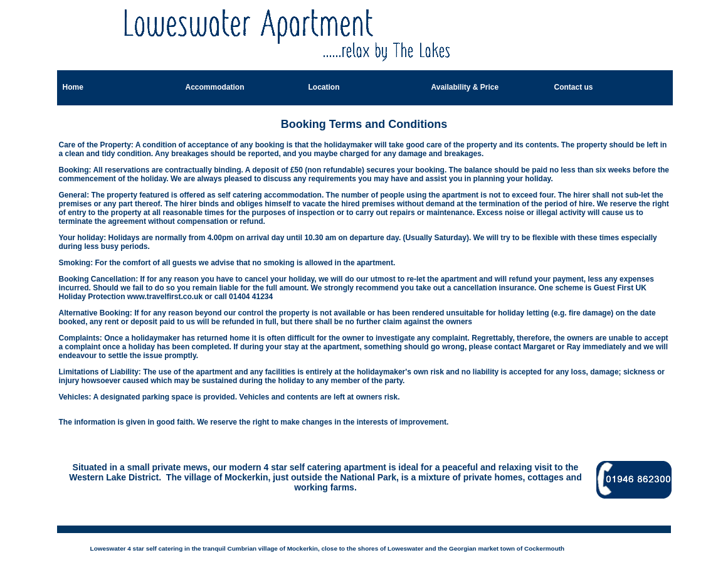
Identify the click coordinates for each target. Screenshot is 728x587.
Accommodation (215, 87)
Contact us (574, 87)
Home (73, 87)
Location (324, 87)
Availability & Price (465, 87)
